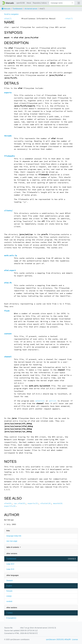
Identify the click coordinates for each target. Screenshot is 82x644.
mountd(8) (58, 503)
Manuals (6, 9)
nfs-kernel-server (31, 9)
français (9, 591)
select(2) (40, 401)
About (29, 3)
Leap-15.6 (10, 569)
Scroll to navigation (11, 14)
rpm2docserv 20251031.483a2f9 (58, 639)
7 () (9, 613)
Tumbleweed (17, 9)
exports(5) (33, 503)
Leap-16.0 (10, 564)
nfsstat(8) (46, 503)
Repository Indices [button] (40, 3)
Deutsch (10, 581)
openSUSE (21, 3)
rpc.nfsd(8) (20, 503)
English (9, 586)
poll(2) (53, 401)
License (75, 639)
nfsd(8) (8, 503)
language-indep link (14, 536)
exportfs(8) (10, 506)
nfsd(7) (8, 19)
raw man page (12, 541)
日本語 (9, 596)
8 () (11, 618)
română (9, 601)
